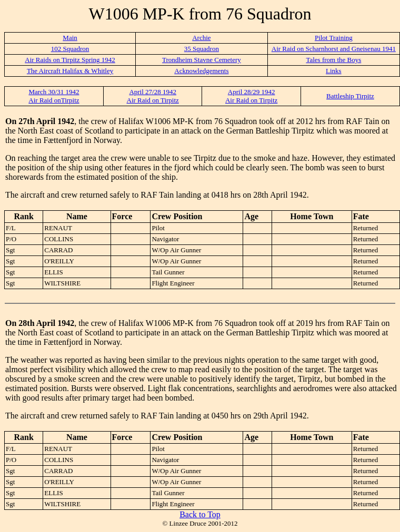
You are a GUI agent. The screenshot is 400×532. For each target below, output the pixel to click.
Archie (201, 38)
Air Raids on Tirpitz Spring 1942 (70, 60)
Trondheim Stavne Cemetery (202, 60)
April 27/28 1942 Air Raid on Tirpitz (153, 96)
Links (334, 71)
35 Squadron (202, 49)
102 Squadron (70, 49)
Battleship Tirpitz (350, 96)
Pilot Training (334, 38)
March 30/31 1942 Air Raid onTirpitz (54, 96)
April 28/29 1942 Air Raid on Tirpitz (251, 96)
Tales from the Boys (333, 60)
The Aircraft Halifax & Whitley (70, 71)
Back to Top (200, 514)
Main (70, 38)
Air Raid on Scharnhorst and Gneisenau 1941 (334, 49)
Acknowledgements (201, 71)
